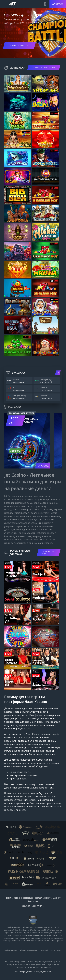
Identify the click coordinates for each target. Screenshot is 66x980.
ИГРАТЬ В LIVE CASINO (48, 553)
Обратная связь (33, 906)
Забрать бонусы (19, 45)
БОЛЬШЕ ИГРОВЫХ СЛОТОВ (44, 68)
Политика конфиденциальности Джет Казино (33, 899)
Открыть (43, 466)
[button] (5, 32)
